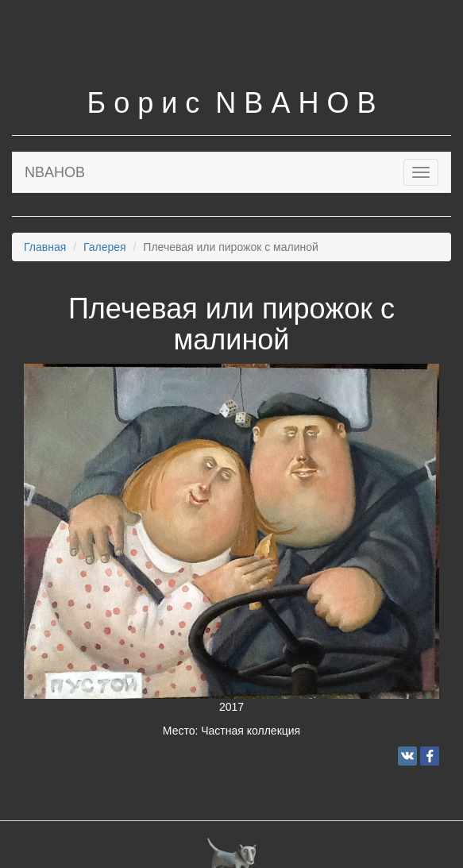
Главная (45, 247)
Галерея (105, 247)
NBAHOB (55, 172)
